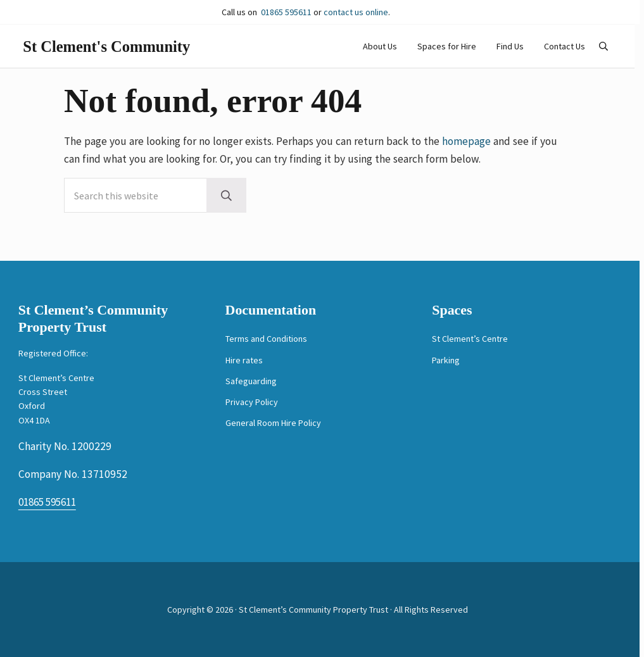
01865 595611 (286, 12)
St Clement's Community (116, 58)
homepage (466, 166)
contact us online (356, 12)
